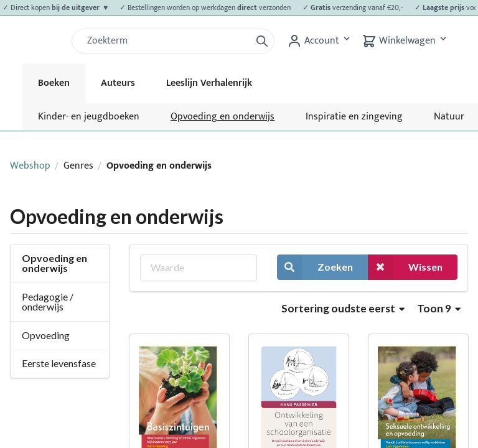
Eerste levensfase (59, 363)
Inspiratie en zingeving (354, 117)
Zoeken (315, 267)
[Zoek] (166, 41)
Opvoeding (46, 335)
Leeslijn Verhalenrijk (209, 83)
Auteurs (118, 83)
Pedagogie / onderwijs (48, 301)
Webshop (30, 166)
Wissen (405, 267)
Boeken (54, 83)
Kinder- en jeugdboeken (89, 117)
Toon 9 (439, 308)
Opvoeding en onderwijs (223, 117)
